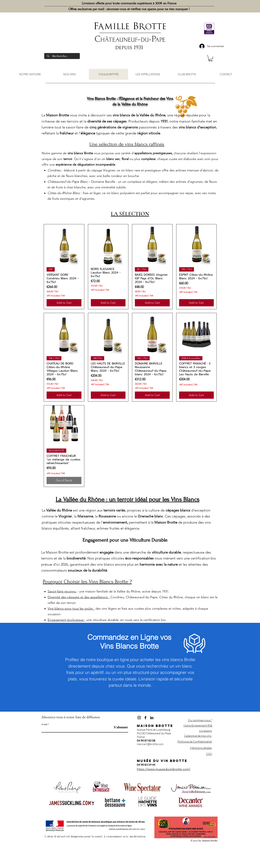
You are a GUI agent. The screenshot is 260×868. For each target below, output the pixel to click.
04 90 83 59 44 (146, 765)
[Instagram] (139, 718)
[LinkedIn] (152, 718)
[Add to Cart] (64, 303)
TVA (63, 296)
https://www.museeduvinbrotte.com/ (164, 769)
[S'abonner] (119, 727)
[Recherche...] (62, 56)
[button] (211, 58)
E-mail (45, 724)
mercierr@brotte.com (150, 744)
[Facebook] (145, 718)
